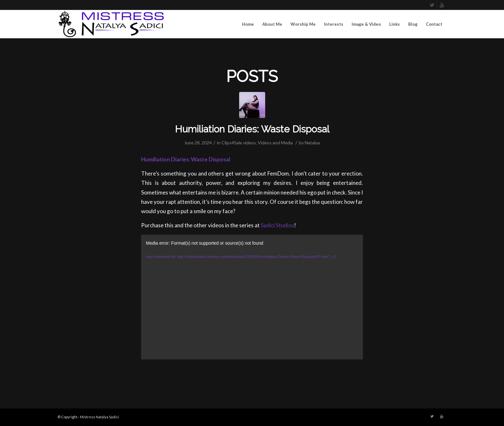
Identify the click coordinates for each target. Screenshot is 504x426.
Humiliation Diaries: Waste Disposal (252, 129)
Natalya (312, 143)
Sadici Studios (277, 225)
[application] (252, 297)
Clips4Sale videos (239, 143)
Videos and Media (275, 143)
